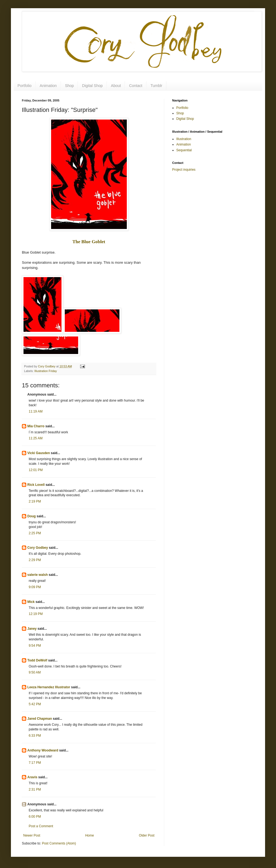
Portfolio (24, 86)
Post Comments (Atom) (59, 843)
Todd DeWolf (37, 660)
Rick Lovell (36, 485)
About (116, 86)
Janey (32, 629)
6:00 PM (35, 817)
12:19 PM (36, 614)
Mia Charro (36, 426)
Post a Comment (41, 826)
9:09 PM (35, 587)
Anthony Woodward (43, 750)
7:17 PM (35, 763)
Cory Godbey (38, 548)
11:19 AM (36, 411)
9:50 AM (35, 672)
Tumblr (156, 86)
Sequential (184, 150)
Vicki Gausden (39, 453)
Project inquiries (184, 170)
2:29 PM (35, 560)
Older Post (147, 835)
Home (90, 835)
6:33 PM (35, 736)
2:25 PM (35, 533)
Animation (48, 86)
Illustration (184, 139)
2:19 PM (35, 501)
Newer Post (32, 835)
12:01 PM (36, 470)
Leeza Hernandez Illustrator (49, 687)
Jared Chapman (40, 719)
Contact (136, 86)
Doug (32, 516)
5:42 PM (35, 704)
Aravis (32, 777)
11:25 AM (36, 438)
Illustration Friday (46, 371)
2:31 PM (35, 789)
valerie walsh (38, 575)
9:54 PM (35, 646)
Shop (70, 86)
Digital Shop (92, 86)
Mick (31, 602)
